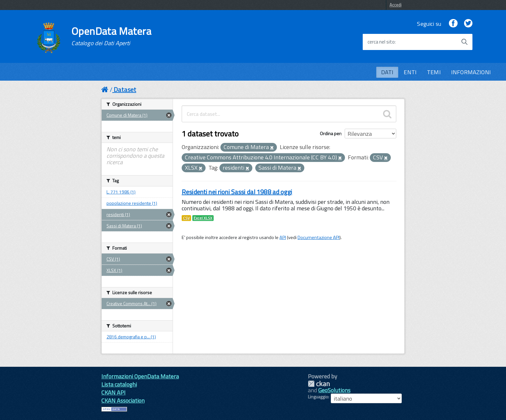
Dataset (125, 90)
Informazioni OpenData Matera (140, 376)
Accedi (395, 5)
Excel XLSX (203, 218)
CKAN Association (123, 400)
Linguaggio (318, 397)
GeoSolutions (334, 390)
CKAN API (113, 392)
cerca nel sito (381, 42)
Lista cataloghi (119, 384)
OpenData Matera (111, 36)
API (283, 237)
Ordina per (330, 133)
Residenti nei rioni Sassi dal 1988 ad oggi (237, 192)
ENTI (410, 72)
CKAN (319, 384)
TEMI (434, 72)
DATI (387, 72)
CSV (186, 218)
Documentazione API (319, 237)
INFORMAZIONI (471, 72)
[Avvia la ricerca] (464, 42)
